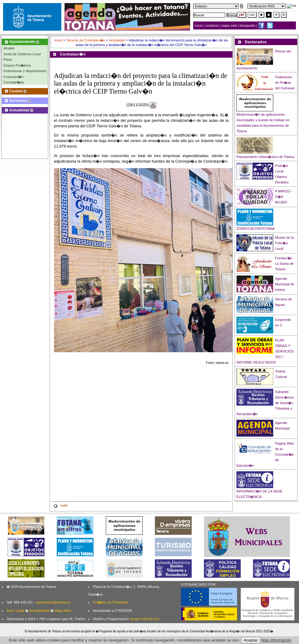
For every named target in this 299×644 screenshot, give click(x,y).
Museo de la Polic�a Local (284, 243)
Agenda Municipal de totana (285, 284)
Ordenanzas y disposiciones (25, 71)
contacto (212, 25)
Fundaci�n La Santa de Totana (284, 264)
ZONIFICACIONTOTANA (256, 229)
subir (60, 505)
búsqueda (248, 25)
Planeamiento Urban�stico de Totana (265, 157)
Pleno (8, 60)
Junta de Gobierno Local (22, 54)
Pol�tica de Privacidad (111, 602)
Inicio (59, 40)
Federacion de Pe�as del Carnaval (285, 83)
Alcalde (9, 48)
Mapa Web (63, 611)
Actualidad (117, 40)
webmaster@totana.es (53, 602)
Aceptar (251, 640)
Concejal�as (13, 82)
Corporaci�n (13, 77)
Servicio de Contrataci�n (86, 40)
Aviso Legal (15, 611)
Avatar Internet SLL (145, 619)
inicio (199, 25)
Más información (276, 640)
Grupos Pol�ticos (17, 65)
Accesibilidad (39, 611)
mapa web (230, 25)
